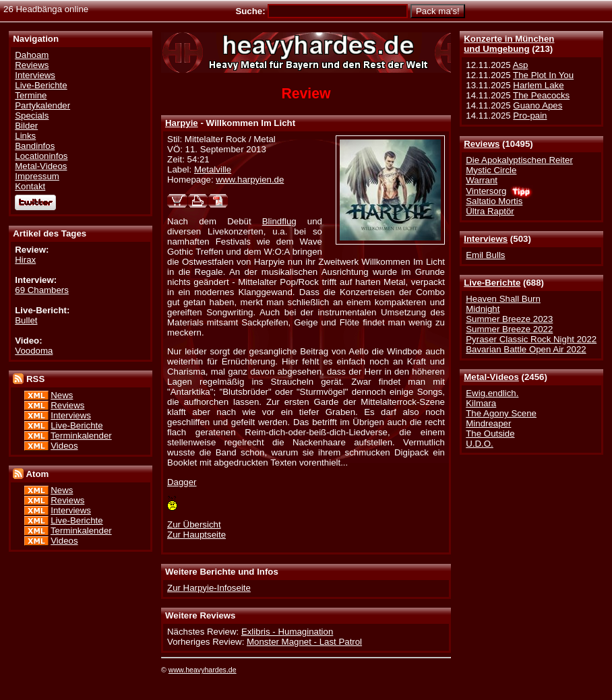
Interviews (486, 239)
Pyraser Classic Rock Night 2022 (531, 339)
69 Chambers (42, 290)
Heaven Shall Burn (503, 299)
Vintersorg (486, 191)
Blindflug (279, 221)
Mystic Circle (491, 170)
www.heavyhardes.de (203, 670)
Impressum (37, 176)
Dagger (182, 482)
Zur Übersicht (194, 524)
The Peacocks (541, 95)
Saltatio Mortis (494, 201)
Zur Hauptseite (196, 535)
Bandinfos (35, 146)
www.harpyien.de (250, 180)
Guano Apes (538, 105)
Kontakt (30, 186)
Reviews (482, 144)
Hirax (25, 260)
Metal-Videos (491, 377)
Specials (32, 116)
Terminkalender (81, 436)
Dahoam (32, 55)
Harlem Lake (538, 85)
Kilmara (481, 403)
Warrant (482, 180)
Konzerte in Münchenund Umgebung (509, 44)
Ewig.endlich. (492, 393)
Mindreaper (488, 423)
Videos (64, 446)
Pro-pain (530, 116)
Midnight (483, 309)
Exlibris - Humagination (287, 632)
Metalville (213, 169)
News (62, 395)
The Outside (490, 434)
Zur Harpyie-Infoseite (209, 588)
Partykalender (42, 105)
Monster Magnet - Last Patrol (304, 642)
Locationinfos (41, 156)
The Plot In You (543, 75)
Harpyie (182, 123)
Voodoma (34, 351)
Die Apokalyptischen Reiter (519, 160)
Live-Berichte (492, 283)
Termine (31, 95)
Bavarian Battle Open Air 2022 (526, 349)
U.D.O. (480, 444)
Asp (521, 65)
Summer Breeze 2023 (509, 319)
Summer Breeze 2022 (509, 329)
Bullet (26, 320)
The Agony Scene (501, 413)
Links (25, 136)
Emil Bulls (485, 255)
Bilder (26, 126)
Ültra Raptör (490, 211)
